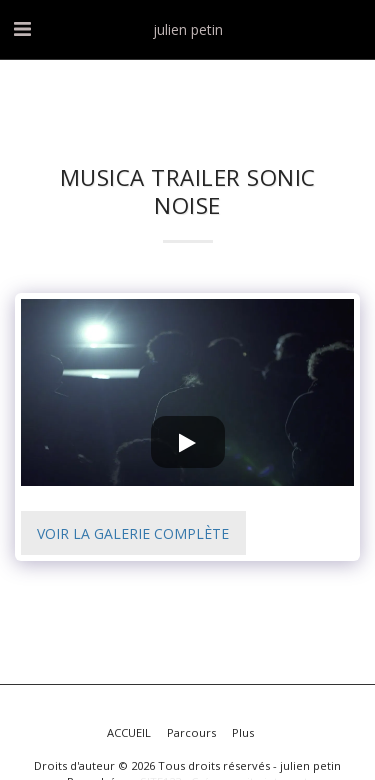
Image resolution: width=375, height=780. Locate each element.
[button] (22, 28)
